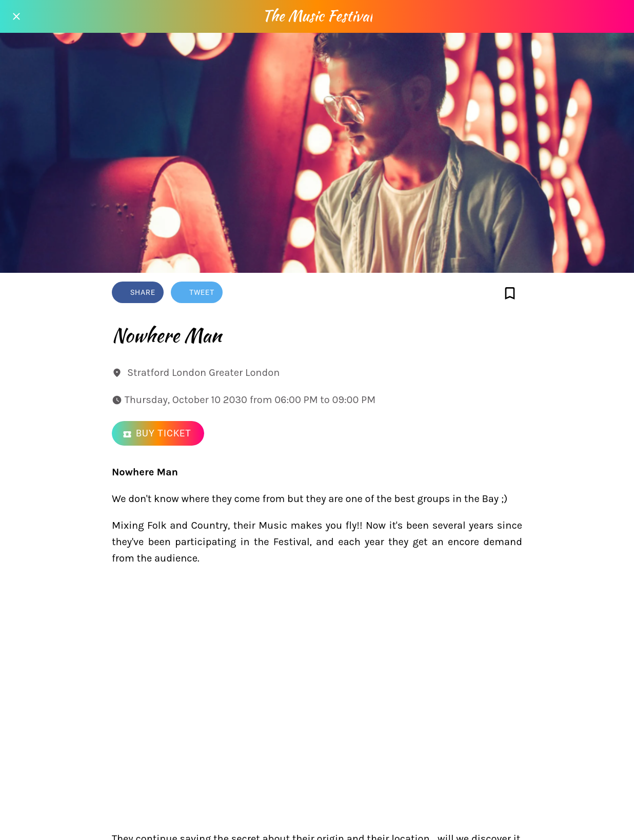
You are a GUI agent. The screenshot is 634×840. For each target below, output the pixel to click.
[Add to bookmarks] (510, 293)
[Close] (16, 16)
